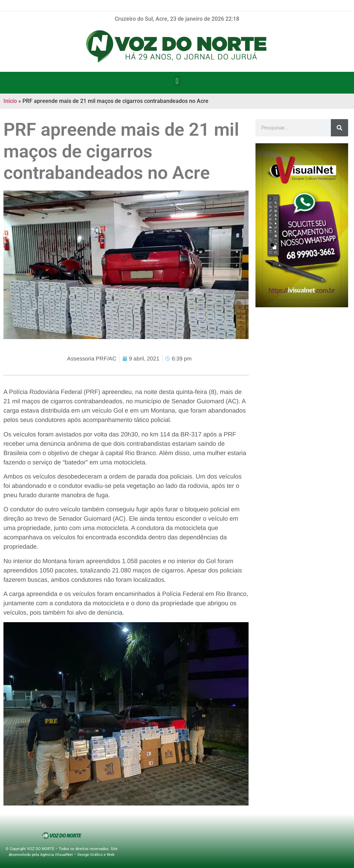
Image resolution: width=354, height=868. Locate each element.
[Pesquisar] (339, 128)
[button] (177, 81)
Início (10, 101)
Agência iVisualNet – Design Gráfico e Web (77, 855)
